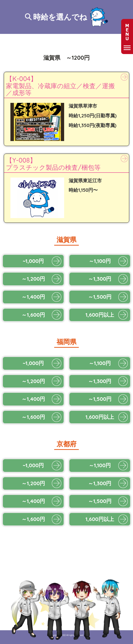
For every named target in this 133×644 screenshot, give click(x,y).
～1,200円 (33, 279)
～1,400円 (33, 297)
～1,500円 (100, 297)
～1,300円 (100, 279)
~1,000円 (33, 261)
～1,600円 (33, 315)
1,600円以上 (100, 315)
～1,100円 (100, 261)
